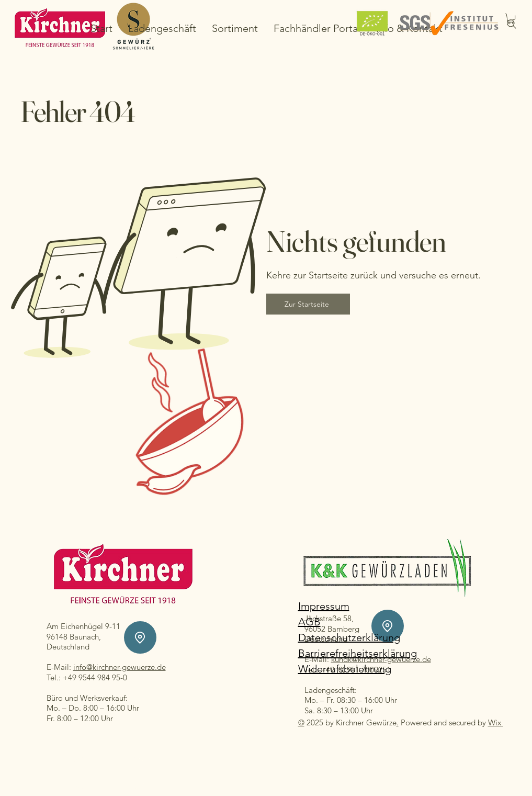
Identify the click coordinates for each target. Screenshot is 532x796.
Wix (496, 722)
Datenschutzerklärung (349, 637)
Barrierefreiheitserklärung (358, 653)
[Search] (512, 24)
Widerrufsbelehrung (345, 669)
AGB (309, 622)
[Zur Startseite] (308, 304)
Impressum (324, 606)
